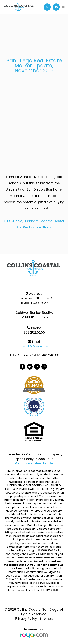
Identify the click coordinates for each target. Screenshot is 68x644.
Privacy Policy (26, 618)
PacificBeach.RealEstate (34, 463)
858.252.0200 (34, 332)
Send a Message (34, 346)
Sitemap (46, 618)
